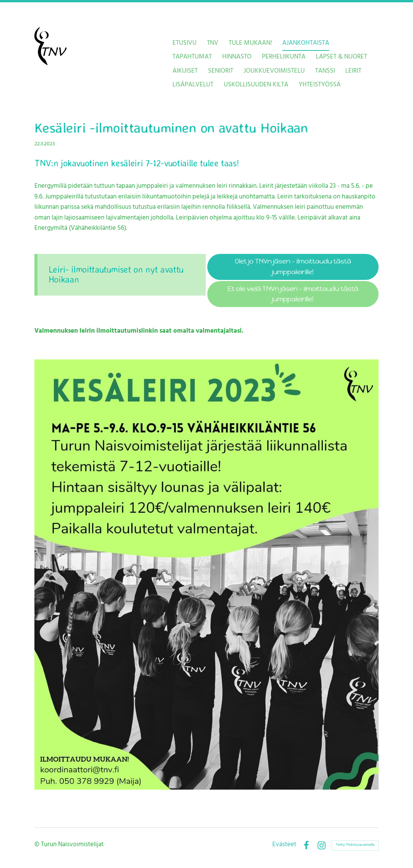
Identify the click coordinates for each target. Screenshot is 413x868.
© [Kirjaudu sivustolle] (38, 845)
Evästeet (284, 845)
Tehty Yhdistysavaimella (355, 845)
